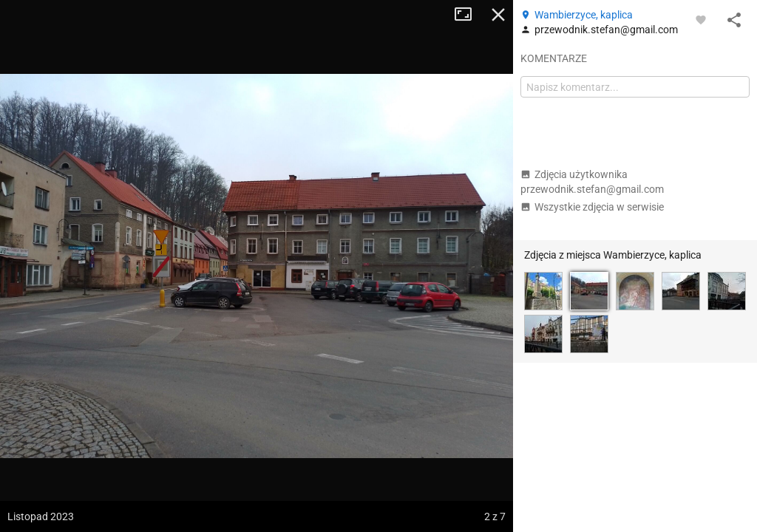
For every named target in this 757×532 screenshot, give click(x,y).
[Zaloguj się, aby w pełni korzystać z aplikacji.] (701, 19)
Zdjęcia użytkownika (592, 182)
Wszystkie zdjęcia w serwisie (592, 207)
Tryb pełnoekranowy (469, 15)
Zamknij (498, 15)
